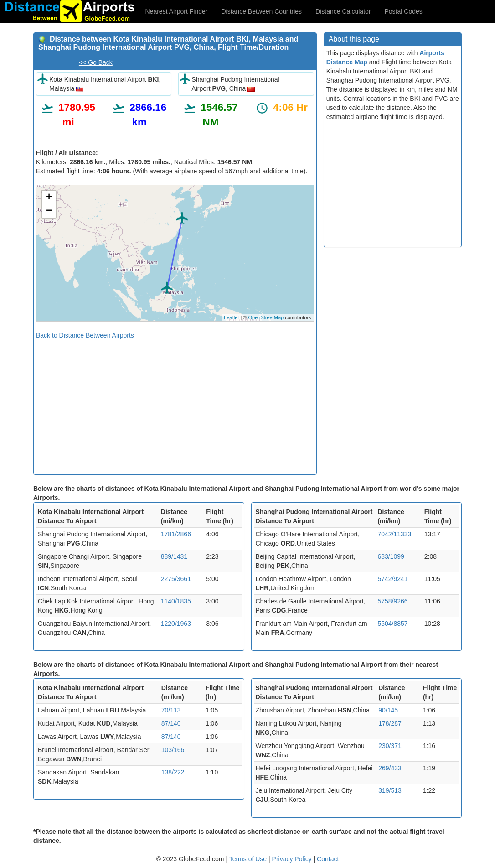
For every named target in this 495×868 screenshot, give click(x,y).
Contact (328, 859)
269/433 (390, 768)
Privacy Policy (293, 859)
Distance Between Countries (261, 11)
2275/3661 (176, 579)
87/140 (171, 723)
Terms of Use (249, 859)
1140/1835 (176, 601)
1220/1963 (176, 624)
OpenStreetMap (266, 317)
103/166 (173, 750)
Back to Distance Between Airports (85, 335)
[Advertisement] (175, 404)
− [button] (49, 211)
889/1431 (174, 556)
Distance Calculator (343, 11)
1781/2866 (176, 534)
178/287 (390, 723)
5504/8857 (392, 624)
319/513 (390, 790)
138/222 (173, 772)
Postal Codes (404, 11)
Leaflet (231, 317)
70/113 (171, 710)
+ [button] (49, 198)
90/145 (388, 710)
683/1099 (391, 556)
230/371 (390, 746)
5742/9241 (392, 579)
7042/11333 (394, 534)
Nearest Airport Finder (177, 11)
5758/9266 (392, 601)
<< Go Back (96, 62)
